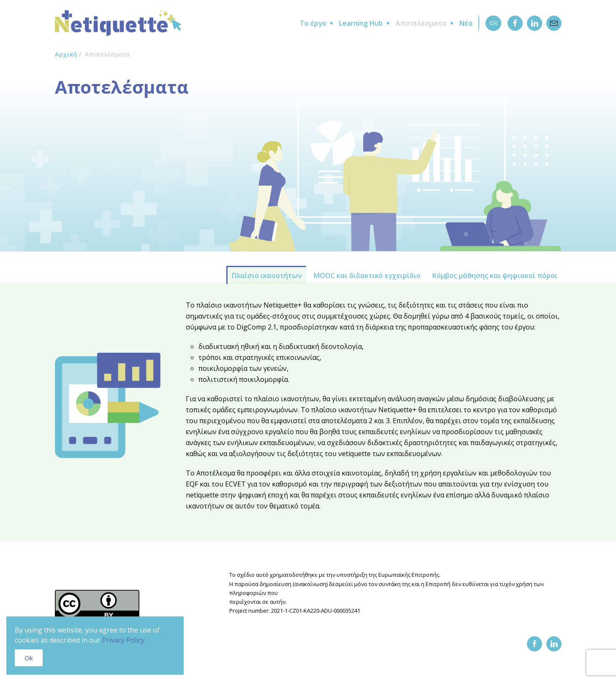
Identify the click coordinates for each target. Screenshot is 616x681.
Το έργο (313, 23)
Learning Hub (361, 23)
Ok (29, 658)
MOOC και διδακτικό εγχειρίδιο (367, 276)
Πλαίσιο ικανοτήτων (267, 276)
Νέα (466, 23)
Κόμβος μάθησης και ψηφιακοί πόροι (495, 276)
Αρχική (66, 54)
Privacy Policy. (124, 640)
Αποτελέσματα (421, 23)
